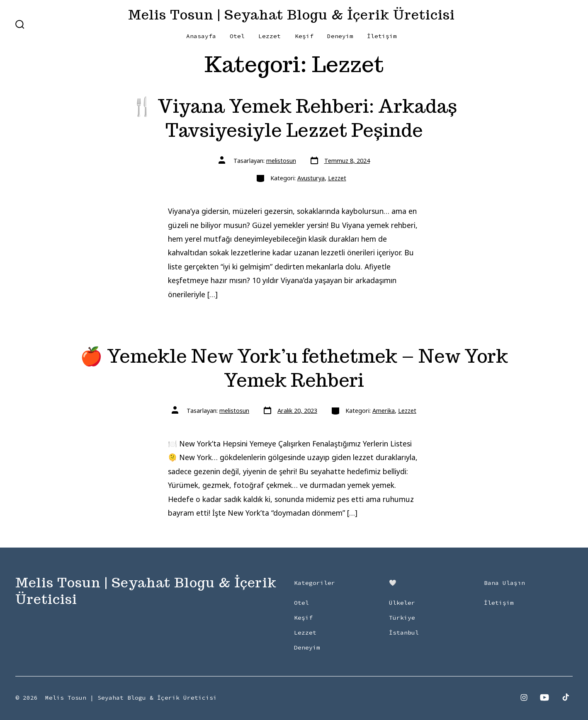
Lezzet (270, 36)
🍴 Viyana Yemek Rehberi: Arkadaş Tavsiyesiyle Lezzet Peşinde (294, 118)
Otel (237, 36)
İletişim (382, 36)
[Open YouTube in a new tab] (544, 697)
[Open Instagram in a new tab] (524, 697)
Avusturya (311, 178)
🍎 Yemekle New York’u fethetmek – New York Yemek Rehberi (294, 368)
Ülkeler (402, 603)
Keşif (304, 36)
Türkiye (402, 618)
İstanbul (404, 633)
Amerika (384, 411)
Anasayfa (201, 36)
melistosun (281, 161)
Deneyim (340, 36)
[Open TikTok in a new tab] (565, 697)
